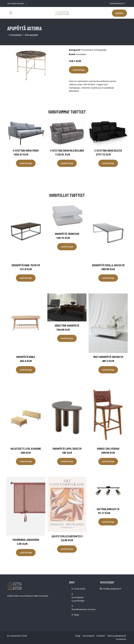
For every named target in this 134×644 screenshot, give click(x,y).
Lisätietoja (79, 70)
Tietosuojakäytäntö (116, 636)
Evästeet (101, 636)
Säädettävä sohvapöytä (67, 325)
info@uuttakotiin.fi (117, 3)
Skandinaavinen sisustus (83, 609)
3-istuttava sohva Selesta (108, 150)
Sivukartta (121, 639)
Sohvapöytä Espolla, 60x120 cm (108, 265)
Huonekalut (16, 35)
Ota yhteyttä (88, 636)
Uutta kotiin (80, 589)
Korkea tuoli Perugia (108, 449)
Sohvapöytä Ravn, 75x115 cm (26, 265)
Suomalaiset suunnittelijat (78, 599)
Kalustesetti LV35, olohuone (26, 449)
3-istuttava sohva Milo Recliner (67, 150)
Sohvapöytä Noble (26, 357)
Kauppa (119, 13)
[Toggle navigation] (11, 13)
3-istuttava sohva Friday (26, 150)
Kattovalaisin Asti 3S (108, 509)
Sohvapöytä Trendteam (67, 234)
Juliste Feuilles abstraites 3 (67, 536)
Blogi (76, 615)
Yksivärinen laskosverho (26, 540)
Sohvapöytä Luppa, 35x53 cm (67, 449)
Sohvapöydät (31, 35)
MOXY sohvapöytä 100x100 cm (108, 357)
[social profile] (26, 3)
